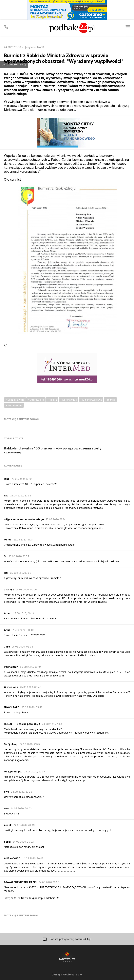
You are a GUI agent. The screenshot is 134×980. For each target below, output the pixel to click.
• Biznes (110, 400)
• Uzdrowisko (36, 400)
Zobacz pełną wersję (70, 939)
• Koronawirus (69, 400)
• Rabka (52, 400)
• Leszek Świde (15, 400)
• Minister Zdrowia (91, 400)
